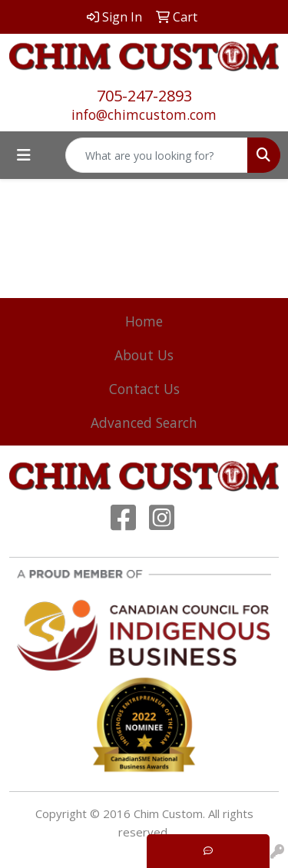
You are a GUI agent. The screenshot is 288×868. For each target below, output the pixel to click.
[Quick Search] (157, 155)
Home (144, 321)
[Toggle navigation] (24, 155)
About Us (144, 355)
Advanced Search (144, 422)
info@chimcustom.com (144, 114)
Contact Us (144, 389)
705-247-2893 (144, 96)
